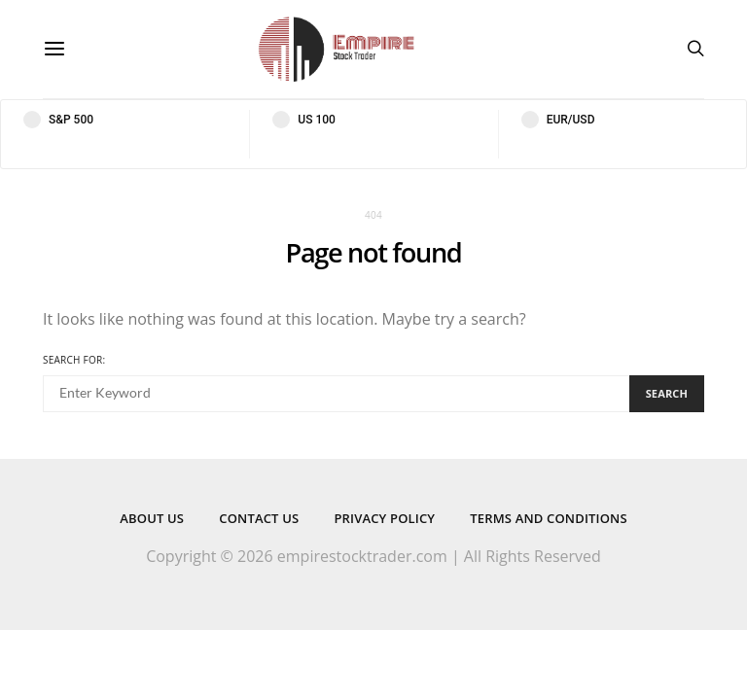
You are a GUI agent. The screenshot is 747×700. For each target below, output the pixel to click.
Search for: (74, 360)
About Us (152, 518)
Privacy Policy (384, 518)
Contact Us (259, 518)
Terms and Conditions (548, 518)
